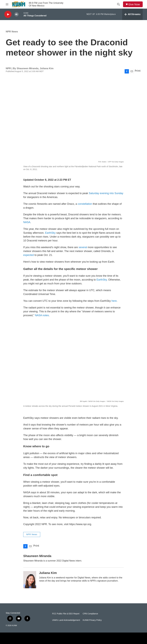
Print (138, 71)
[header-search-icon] (118, 4)
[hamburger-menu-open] (7, 4)
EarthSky (50, 233)
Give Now (134, 4)
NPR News (12, 32)
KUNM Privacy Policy (92, 620)
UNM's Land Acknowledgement (66, 620)
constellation (85, 204)
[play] (8, 14)
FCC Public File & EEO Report (66, 614)
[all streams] (132, 14)
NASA (27, 222)
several (83, 247)
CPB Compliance (90, 614)
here (114, 301)
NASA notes (42, 315)
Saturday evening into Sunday (106, 193)
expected (28, 255)
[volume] (17, 14)
